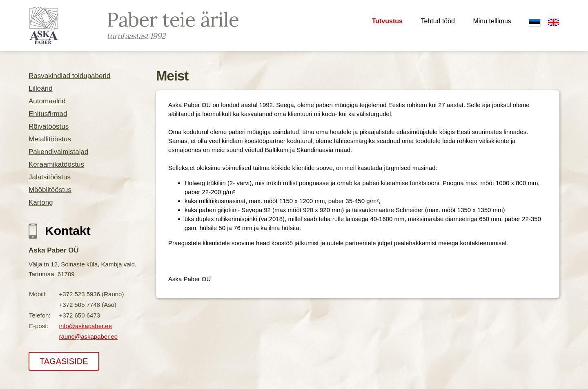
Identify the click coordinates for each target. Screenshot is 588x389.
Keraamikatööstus (56, 164)
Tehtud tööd (438, 21)
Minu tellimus (492, 21)
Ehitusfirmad (48, 114)
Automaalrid (47, 101)
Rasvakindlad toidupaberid (69, 76)
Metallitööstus (50, 139)
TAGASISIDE (64, 361)
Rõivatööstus (49, 126)
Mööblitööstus (50, 190)
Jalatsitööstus (50, 177)
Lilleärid (41, 88)
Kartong (41, 202)
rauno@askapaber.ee (89, 336)
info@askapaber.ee (86, 326)
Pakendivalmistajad (58, 152)
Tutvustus (387, 21)
